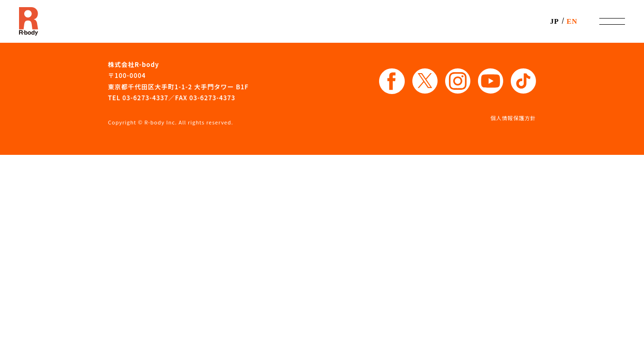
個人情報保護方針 (513, 118)
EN (572, 21)
